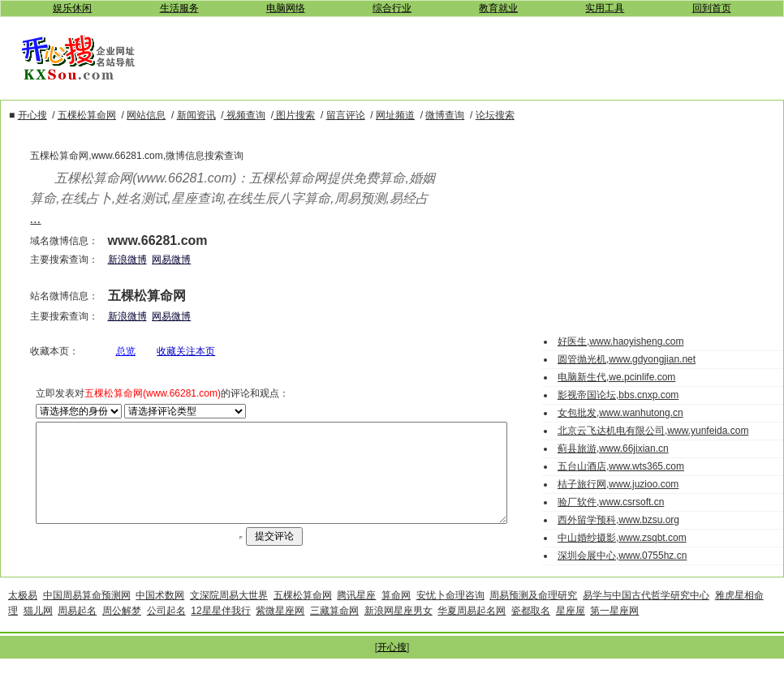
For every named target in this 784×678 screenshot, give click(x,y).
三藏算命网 (334, 630)
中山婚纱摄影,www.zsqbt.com (622, 538)
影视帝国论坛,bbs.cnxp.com (618, 395)
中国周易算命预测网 (87, 615)
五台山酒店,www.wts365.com (621, 466)
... (10, 219)
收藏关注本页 (169, 351)
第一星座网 (614, 630)
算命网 (396, 615)
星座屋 (571, 630)
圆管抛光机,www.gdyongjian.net (627, 359)
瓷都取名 (531, 630)
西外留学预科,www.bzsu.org (618, 520)
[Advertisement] (472, 56)
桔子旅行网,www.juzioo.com (618, 484)
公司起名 (166, 630)
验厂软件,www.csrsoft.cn (611, 502)
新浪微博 (110, 260)
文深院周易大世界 (229, 615)
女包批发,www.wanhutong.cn (620, 413)
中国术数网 (160, 615)
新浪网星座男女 (398, 630)
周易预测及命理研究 (533, 615)
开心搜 (392, 667)
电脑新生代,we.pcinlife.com (616, 377)
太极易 (23, 615)
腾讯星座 (356, 615)
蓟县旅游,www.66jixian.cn (613, 448)
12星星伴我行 (220, 630)
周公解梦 (122, 630)
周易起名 (77, 630)
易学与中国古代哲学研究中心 (646, 615)
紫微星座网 (280, 630)
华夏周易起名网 (472, 630)
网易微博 (154, 260)
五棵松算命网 (303, 615)
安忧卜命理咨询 (450, 615)
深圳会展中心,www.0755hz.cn (622, 556)
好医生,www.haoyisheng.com (620, 341)
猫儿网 (38, 630)
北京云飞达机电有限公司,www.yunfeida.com (653, 431)
